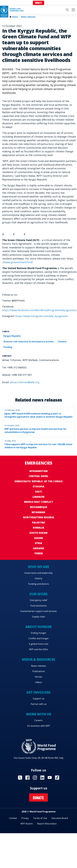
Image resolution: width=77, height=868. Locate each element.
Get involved (38, 692)
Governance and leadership (38, 573)
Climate (62, 342)
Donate (38, 3)
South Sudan (38, 533)
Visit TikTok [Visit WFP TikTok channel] (57, 778)
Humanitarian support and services (38, 611)
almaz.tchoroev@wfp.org (25, 382)
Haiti (39, 492)
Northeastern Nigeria (39, 517)
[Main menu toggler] (73, 10)
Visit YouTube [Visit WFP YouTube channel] (50, 778)
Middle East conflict (39, 502)
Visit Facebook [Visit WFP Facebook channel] (27, 778)
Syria (38, 543)
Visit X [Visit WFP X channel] (20, 778)
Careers (38, 720)
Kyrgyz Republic (12, 336)
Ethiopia (39, 486)
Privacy (25, 818)
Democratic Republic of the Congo (39, 481)
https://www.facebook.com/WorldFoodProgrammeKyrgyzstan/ (39, 310)
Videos (39, 682)
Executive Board (60, 818)
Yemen (39, 553)
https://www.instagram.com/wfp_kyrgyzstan (41, 316)
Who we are (38, 567)
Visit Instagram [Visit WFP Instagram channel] (35, 778)
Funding (8, 347)
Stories (38, 677)
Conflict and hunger (39, 638)
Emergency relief (39, 600)
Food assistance (38, 606)
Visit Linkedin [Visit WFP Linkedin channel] (42, 778)
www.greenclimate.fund (19, 262)
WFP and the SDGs (39, 649)
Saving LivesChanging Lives (17, 10)
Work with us (38, 714)
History (38, 578)
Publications (39, 671)
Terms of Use (40, 818)
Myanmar (38, 512)
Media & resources (38, 659)
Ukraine (39, 548)
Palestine (38, 522)
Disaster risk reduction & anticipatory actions (29, 342)
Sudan (39, 538)
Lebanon (38, 497)
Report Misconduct (47, 824)
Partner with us (39, 704)
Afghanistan (38, 471)
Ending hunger (39, 633)
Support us (39, 699)
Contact (13, 818)
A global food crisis (39, 644)
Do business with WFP (39, 726)
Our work (38, 594)
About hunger (38, 627)
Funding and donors (38, 584)
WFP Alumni (27, 824)
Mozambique (39, 507)
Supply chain (38, 617)
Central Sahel (38, 476)
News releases (28, 17)
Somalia (38, 528)
